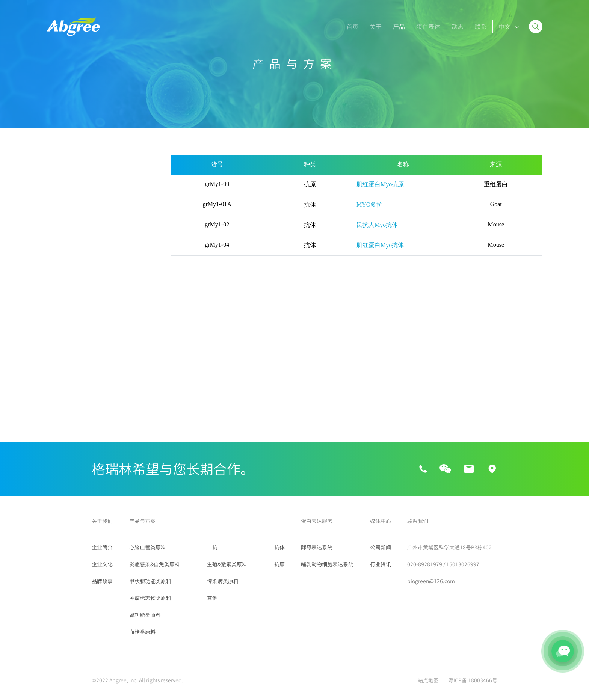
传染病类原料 (65, 401)
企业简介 (102, 548)
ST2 (115, 226)
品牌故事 (102, 581)
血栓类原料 (62, 344)
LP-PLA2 (59, 239)
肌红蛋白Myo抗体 (380, 245)
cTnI (115, 212)
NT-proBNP (124, 199)
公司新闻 (381, 548)
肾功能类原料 (65, 325)
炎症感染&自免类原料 (76, 267)
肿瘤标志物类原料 (71, 306)
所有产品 (59, 161)
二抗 (53, 363)
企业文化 (102, 564)
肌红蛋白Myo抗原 (380, 184)
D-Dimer (59, 212)
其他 (53, 421)
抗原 (279, 564)
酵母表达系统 (317, 548)
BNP (54, 199)
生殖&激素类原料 (70, 382)
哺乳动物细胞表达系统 (327, 564)
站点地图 (428, 680)
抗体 (279, 548)
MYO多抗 (369, 204)
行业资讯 (381, 564)
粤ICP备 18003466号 (473, 680)
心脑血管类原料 (68, 181)
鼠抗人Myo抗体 (377, 225)
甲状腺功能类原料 (71, 287)
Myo (53, 226)
